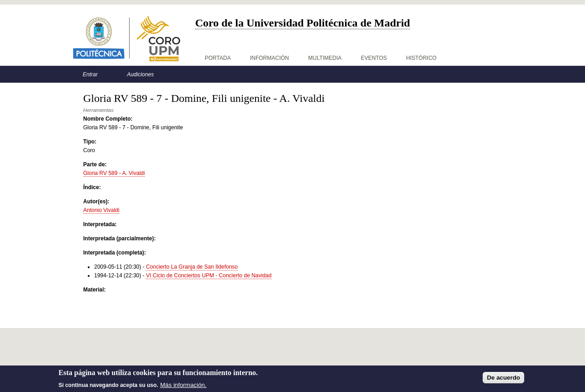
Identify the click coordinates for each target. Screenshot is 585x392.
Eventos (374, 58)
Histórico (422, 58)
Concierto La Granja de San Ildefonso (192, 267)
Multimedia (325, 58)
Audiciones (141, 74)
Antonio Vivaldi (101, 210)
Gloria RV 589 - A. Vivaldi (114, 173)
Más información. (183, 386)
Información (269, 58)
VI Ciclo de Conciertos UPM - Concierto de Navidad (209, 275)
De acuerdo (503, 379)
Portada (218, 58)
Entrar (90, 74)
